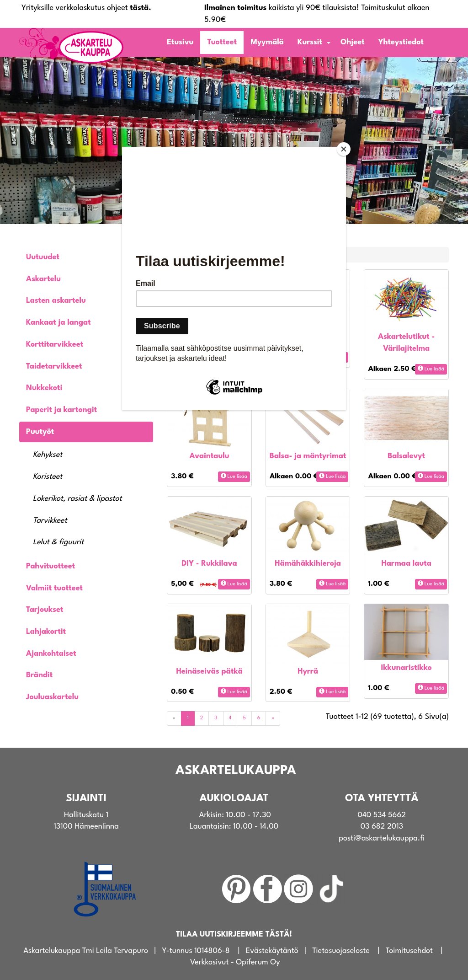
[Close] (344, 149)
